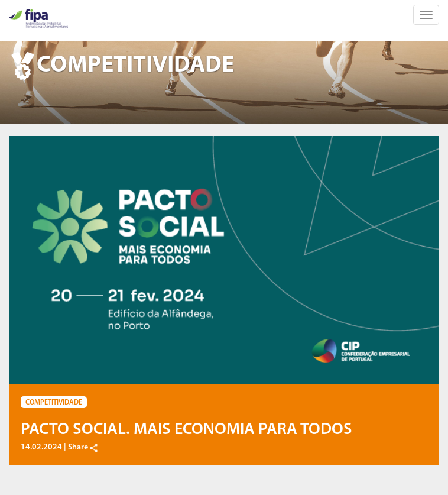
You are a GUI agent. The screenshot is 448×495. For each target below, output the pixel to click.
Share (83, 447)
